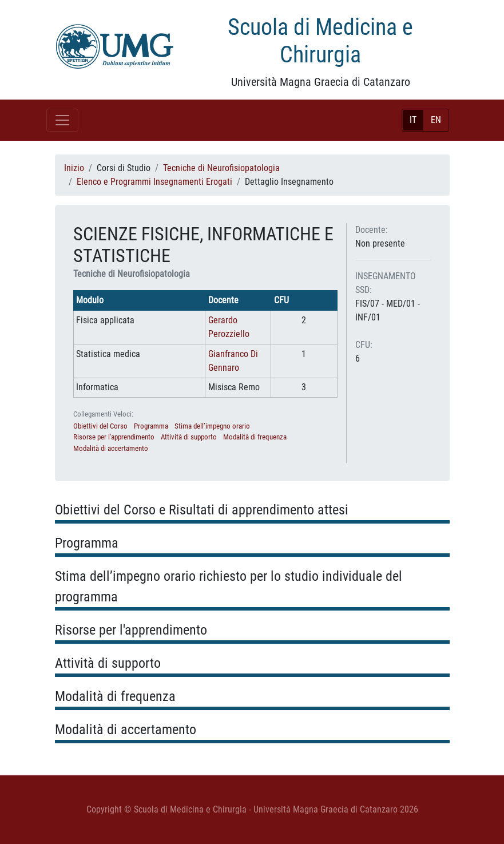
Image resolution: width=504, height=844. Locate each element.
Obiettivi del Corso (100, 426)
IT (413, 120)
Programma (151, 426)
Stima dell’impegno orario (212, 426)
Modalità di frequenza (255, 437)
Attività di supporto (189, 437)
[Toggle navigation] (62, 120)
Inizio (74, 168)
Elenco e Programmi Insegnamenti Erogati (154, 182)
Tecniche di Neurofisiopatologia (221, 168)
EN (436, 120)
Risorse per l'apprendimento (114, 437)
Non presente (380, 243)
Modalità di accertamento (111, 448)
